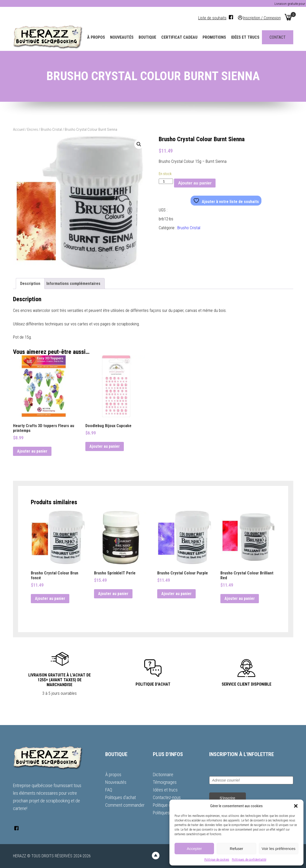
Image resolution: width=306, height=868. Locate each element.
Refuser (237, 849)
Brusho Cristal (51, 129)
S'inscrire (227, 798)
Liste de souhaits (212, 18)
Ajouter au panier (195, 183)
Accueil (19, 129)
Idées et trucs (245, 37)
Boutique (147, 37)
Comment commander (125, 805)
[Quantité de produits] (166, 181)
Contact (278, 37)
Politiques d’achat (121, 797)
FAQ (109, 790)
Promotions (214, 37)
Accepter (194, 849)
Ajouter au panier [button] (32, 451)
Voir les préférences (279, 849)
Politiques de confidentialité (249, 860)
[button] (296, 806)
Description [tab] (30, 284)
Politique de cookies (217, 860)
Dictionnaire (163, 775)
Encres (33, 129)
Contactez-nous (167, 797)
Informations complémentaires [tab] (73, 284)
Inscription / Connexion (262, 18)
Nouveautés (122, 37)
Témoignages (165, 782)
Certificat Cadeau (179, 37)
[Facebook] (231, 17)
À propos (96, 37)
